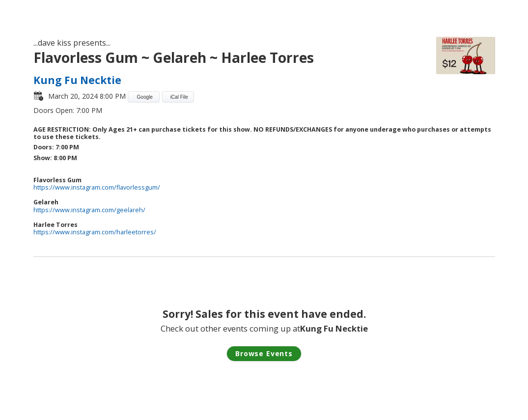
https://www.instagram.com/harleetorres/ (95, 232)
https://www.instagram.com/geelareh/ (89, 210)
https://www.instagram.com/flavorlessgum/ (97, 187)
